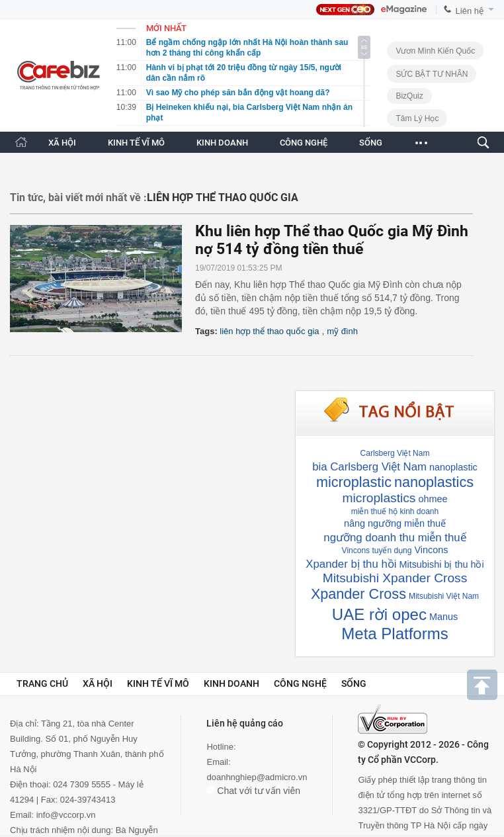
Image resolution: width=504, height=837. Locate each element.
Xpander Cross (358, 594)
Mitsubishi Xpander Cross (395, 578)
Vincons (431, 550)
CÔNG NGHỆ (304, 143)
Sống (354, 683)
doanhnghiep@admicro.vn (257, 777)
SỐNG (371, 143)
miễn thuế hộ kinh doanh (395, 511)
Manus (443, 617)
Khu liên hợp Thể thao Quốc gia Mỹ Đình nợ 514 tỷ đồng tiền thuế (332, 240)
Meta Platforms (395, 634)
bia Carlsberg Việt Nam (369, 467)
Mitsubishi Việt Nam (444, 596)
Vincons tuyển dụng (377, 551)
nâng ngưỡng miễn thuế (395, 523)
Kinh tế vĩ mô (158, 683)
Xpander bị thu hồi (351, 564)
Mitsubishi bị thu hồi (441, 564)
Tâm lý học (417, 118)
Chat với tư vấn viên (253, 791)
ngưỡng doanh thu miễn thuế (395, 538)
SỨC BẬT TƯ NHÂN (432, 74)
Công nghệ (300, 683)
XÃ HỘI (62, 143)
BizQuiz (409, 96)
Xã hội (98, 683)
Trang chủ (42, 683)
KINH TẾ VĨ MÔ (136, 143)
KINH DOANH (222, 143)
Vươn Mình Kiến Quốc (435, 51)
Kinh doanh (231, 683)
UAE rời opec (379, 614)
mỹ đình (342, 331)
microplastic (354, 482)
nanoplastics (434, 482)
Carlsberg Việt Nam (395, 453)
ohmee (433, 499)
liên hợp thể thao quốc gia (269, 331)
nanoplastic (453, 467)
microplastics (379, 498)
